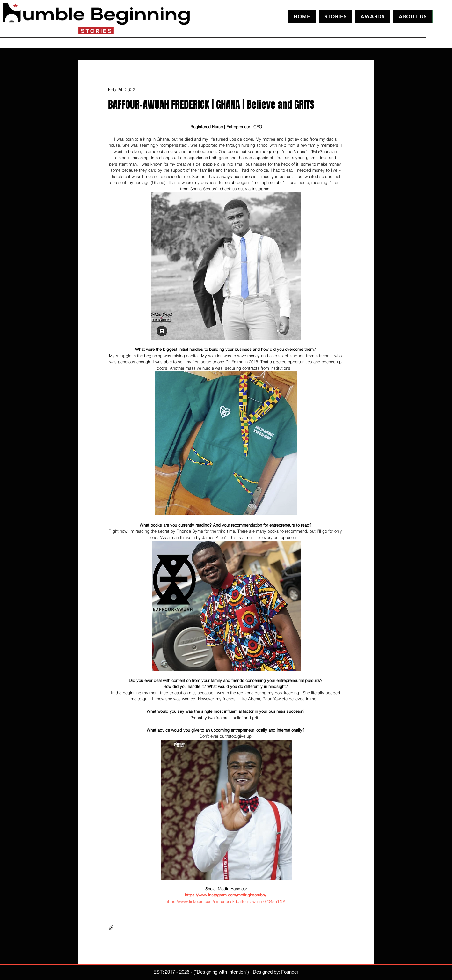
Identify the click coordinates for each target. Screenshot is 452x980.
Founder (290, 972)
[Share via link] (111, 928)
